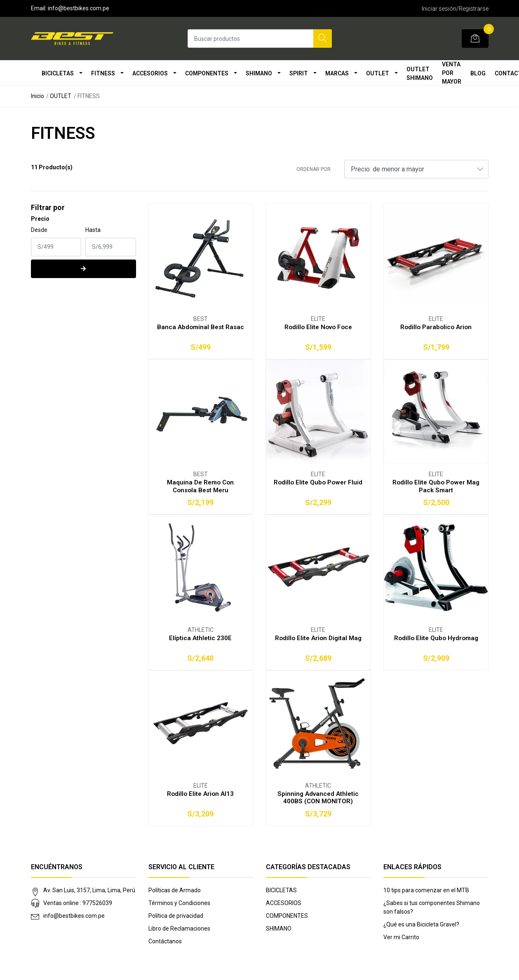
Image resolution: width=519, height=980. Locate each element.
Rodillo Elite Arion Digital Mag (318, 638)
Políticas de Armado (175, 890)
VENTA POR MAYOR (452, 73)
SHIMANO (259, 73)
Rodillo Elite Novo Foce (318, 327)
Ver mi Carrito (401, 937)
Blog (478, 73)
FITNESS (103, 73)
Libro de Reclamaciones (179, 929)
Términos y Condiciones (179, 903)
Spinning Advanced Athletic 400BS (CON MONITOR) (318, 798)
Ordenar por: (314, 169)
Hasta (93, 230)
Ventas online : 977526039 (78, 903)
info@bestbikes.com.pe (74, 916)
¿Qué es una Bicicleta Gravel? (421, 924)
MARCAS (337, 73)
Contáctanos (165, 941)
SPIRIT (299, 73)
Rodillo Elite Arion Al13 (200, 794)
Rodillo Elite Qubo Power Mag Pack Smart (436, 486)
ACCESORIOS (150, 73)
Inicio (38, 96)
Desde (39, 230)
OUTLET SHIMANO (420, 74)
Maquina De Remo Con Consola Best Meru (200, 486)
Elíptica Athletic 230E (200, 638)
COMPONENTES (207, 73)
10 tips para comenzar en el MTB (426, 890)
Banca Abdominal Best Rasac (201, 327)
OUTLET (378, 73)
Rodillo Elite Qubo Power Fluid (318, 482)
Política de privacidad (176, 916)
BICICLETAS (58, 73)
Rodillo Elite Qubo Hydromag (436, 638)
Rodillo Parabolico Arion (436, 327)
